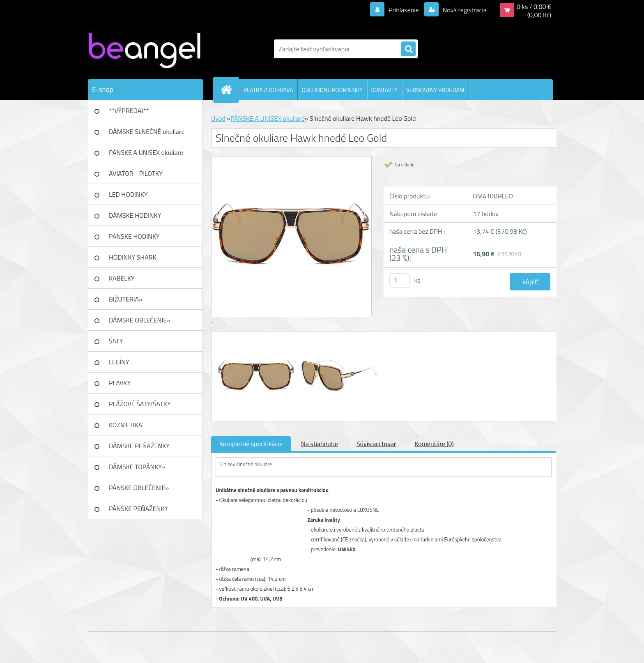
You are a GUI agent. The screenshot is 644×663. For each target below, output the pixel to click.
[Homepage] (230, 90)
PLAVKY (120, 383)
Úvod (218, 118)
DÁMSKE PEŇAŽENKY (139, 446)
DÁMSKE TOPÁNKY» (137, 467)
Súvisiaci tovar (376, 444)
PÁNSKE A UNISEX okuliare (146, 152)
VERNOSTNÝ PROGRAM (435, 90)
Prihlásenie (404, 10)
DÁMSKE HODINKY (135, 215)
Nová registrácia (464, 10)
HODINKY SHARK (133, 257)
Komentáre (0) (434, 444)
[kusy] (400, 280)
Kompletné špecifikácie (251, 444)
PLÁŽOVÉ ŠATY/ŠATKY (140, 404)
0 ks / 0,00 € (534, 7)
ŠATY (116, 341)
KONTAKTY (384, 90)
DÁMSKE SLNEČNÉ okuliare (147, 131)
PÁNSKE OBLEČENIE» (139, 488)
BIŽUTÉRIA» (126, 299)
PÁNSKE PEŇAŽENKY (138, 509)
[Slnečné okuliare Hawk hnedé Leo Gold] (257, 339)
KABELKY (122, 278)
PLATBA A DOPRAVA (268, 90)
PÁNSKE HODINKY (134, 236)
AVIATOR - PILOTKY (136, 173)
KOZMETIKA (125, 425)
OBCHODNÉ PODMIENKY (332, 90)
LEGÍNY (119, 362)
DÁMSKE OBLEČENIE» (140, 320)
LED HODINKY (128, 194)
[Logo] (144, 49)
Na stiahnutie (320, 444)
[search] (408, 49)
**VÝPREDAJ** (129, 110)
